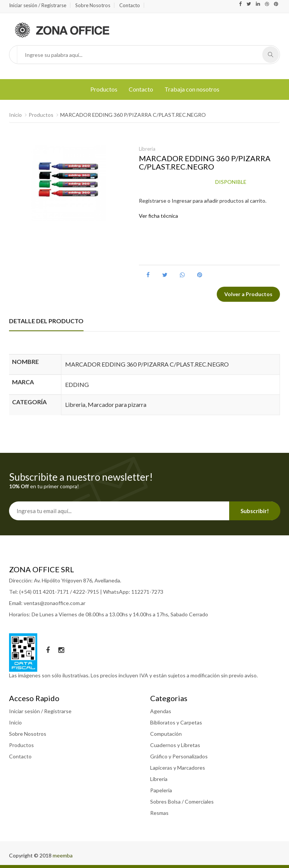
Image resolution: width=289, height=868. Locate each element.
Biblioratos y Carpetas (176, 722)
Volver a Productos (248, 294)
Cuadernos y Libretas (175, 745)
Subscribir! (255, 511)
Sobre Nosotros (93, 5)
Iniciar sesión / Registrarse (38, 5)
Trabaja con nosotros (192, 89)
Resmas (159, 813)
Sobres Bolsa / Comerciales (182, 802)
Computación (166, 734)
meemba (63, 855)
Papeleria (161, 790)
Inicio (15, 115)
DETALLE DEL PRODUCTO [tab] (46, 321)
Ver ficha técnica (158, 216)
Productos (104, 89)
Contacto (130, 5)
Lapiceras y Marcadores (178, 768)
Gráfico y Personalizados (179, 756)
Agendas (161, 711)
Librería (159, 779)
